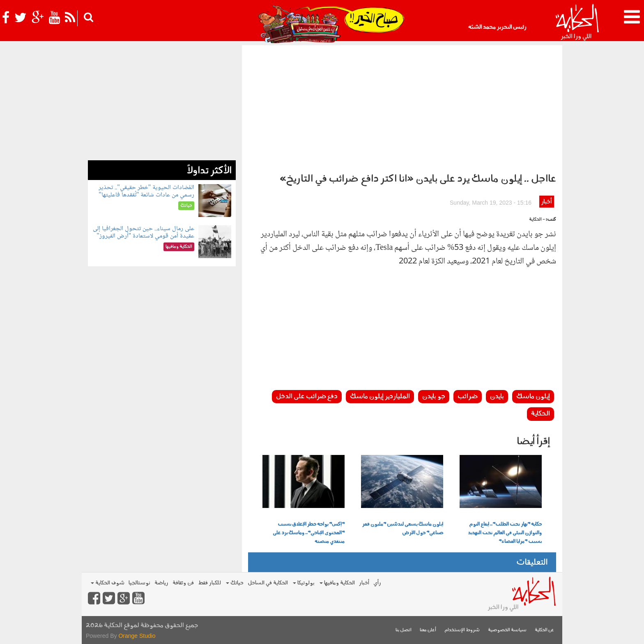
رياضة (161, 583)
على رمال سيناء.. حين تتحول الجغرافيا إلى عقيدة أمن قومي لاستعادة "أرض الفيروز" (144, 232)
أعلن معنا (428, 630)
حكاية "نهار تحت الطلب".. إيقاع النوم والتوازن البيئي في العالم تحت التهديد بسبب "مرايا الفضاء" (505, 533)
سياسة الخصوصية (507, 630)
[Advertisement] (402, 107)
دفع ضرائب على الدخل (307, 397)
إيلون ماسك (533, 397)
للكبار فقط (209, 583)
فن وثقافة (183, 583)
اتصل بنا (404, 630)
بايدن (497, 397)
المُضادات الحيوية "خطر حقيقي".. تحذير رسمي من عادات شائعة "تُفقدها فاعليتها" (146, 191)
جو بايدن (434, 397)
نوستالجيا (139, 583)
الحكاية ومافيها (337, 583)
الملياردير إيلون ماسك (380, 397)
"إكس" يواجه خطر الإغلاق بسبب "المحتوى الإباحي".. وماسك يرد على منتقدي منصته (309, 533)
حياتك (235, 583)
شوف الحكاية (108, 583)
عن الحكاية (544, 630)
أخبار (546, 202)
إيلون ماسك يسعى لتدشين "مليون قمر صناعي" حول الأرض (403, 529)
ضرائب (468, 397)
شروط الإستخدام (462, 630)
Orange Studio (137, 636)
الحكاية (540, 414)
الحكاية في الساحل (268, 583)
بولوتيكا (304, 583)
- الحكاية (537, 220)
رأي (377, 583)
